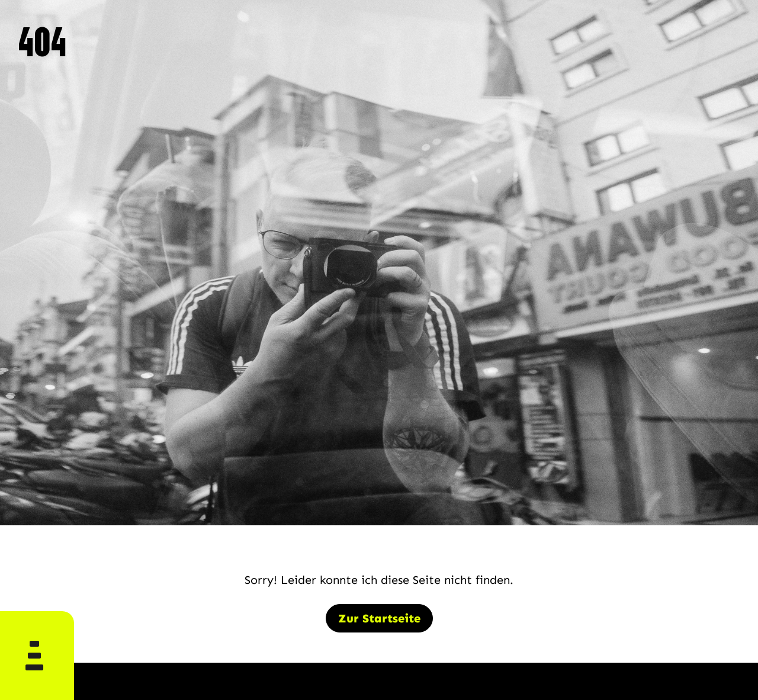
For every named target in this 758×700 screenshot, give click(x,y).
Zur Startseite (379, 618)
